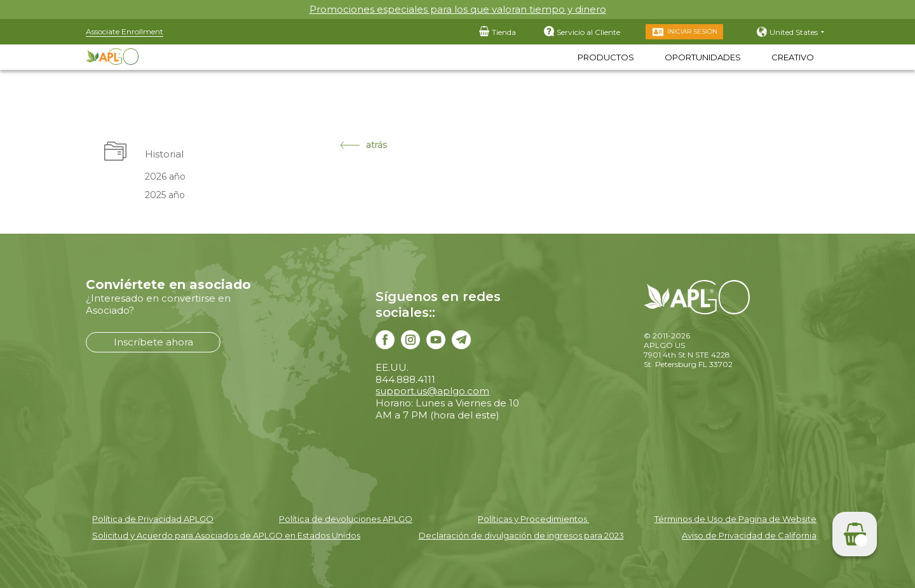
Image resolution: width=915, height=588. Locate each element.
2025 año (165, 195)
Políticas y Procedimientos (533, 519)
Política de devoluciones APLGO (346, 519)
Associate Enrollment (125, 31)
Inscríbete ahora (153, 342)
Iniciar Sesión (692, 31)
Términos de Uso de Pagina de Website (735, 519)
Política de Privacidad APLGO (153, 519)
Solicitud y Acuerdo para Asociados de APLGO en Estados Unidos (226, 535)
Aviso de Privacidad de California (749, 535)
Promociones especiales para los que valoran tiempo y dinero (458, 9)
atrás (363, 145)
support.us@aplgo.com (432, 391)
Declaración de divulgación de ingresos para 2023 (521, 535)
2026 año (165, 177)
